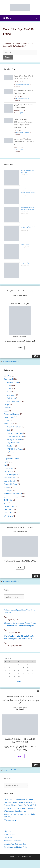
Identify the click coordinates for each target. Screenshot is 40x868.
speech (9, 392)
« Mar (19, 682)
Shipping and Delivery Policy (15, 844)
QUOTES (8, 472)
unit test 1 (8, 510)
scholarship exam (11, 484)
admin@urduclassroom (22, 84)
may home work (13, 443)
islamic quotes (12, 475)
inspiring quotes (13, 382)
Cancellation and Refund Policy (16, 847)
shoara (6, 487)
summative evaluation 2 (13, 497)
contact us (8, 838)
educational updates (11, 414)
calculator (8, 376)
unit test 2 (8, 513)
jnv (8, 421)
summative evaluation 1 (13, 494)
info (5, 456)
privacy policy (9, 835)
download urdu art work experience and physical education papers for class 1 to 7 (28, 191)
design (7, 405)
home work (8, 424)
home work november (15, 436)
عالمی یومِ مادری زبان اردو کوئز (25, 245)
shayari (9, 491)
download (8, 408)
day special (8, 379)
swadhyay (10, 446)
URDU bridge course (15, 449)
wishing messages (13, 401)
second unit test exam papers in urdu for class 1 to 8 (24, 142)
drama (6, 411)
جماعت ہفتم (11, 452)
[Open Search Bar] (36, 18)
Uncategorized (9, 507)
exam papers (9, 417)
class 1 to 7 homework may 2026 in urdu (20, 799)
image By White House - (20, 336)
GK (11, 389)
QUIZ (9, 386)
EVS (8, 430)
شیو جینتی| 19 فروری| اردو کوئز (25, 263)
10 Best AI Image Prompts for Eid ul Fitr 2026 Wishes (28, 227)
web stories (11, 398)
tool (6, 503)
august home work (14, 427)
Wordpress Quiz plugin (11, 361)
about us (7, 831)
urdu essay (11, 395)
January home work (14, 440)
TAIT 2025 (8, 500)
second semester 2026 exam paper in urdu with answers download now (27, 209)
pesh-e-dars (9, 468)
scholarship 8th (10, 481)
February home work (15, 433)
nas (5, 465)
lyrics (6, 462)
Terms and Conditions (12, 841)
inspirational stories (11, 459)
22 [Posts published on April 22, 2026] (14, 674)
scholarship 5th (10, 478)
